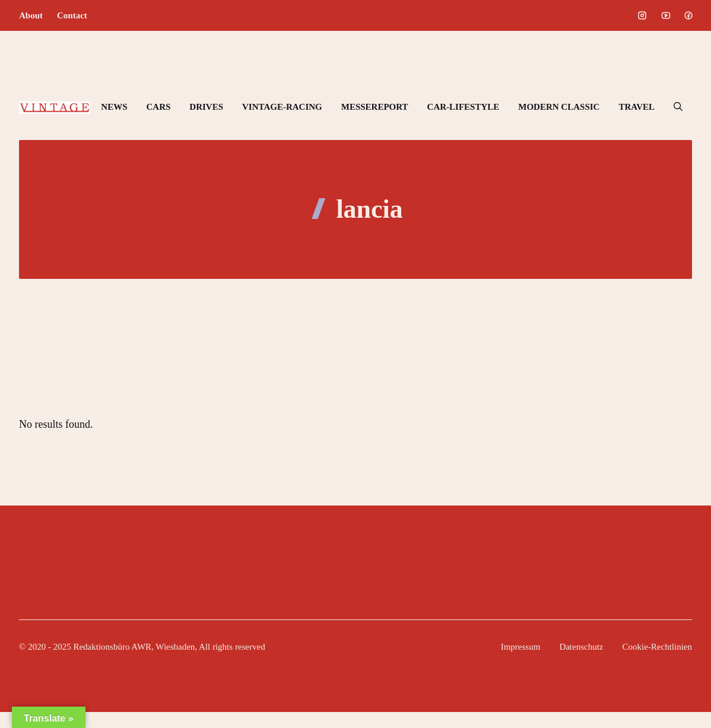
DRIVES (206, 107)
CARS (158, 107)
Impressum (521, 647)
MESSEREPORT (375, 107)
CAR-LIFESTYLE (464, 107)
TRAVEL (637, 107)
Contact (72, 15)
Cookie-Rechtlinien (657, 647)
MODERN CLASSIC (559, 107)
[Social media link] (642, 15)
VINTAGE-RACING (282, 107)
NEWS (114, 107)
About (31, 15)
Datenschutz (581, 647)
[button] (678, 107)
